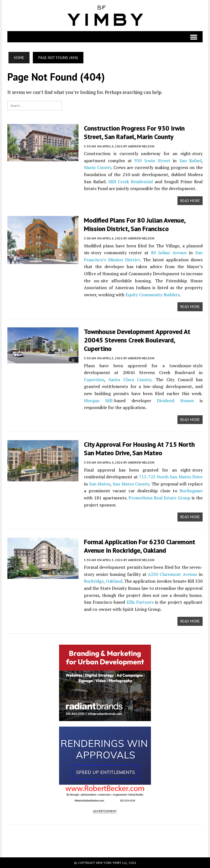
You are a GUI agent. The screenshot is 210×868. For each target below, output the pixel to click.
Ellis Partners (140, 602)
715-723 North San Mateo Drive (171, 477)
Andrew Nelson (141, 146)
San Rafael (191, 161)
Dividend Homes (175, 401)
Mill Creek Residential (131, 182)
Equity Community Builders (153, 295)
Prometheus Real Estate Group (159, 498)
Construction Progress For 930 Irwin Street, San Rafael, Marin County (134, 132)
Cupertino (94, 380)
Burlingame (191, 491)
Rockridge (94, 581)
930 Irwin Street (152, 161)
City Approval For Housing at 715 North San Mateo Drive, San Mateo (139, 449)
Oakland (114, 581)
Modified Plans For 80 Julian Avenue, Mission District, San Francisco (135, 224)
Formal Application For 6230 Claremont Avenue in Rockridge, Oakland (140, 546)
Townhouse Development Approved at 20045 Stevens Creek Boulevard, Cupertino (137, 340)
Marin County (98, 167)
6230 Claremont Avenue (173, 574)
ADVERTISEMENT (105, 811)
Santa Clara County (130, 380)
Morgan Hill (98, 401)
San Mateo (100, 484)
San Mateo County (131, 484)
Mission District (124, 260)
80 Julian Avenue (169, 253)
